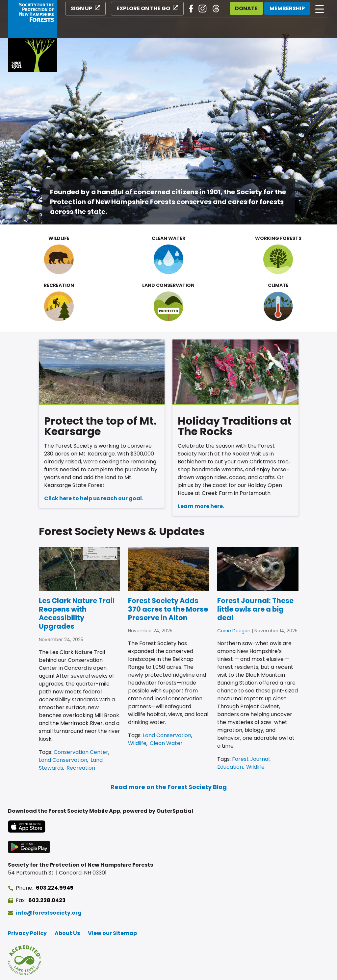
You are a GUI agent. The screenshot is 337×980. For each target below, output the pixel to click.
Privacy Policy (27, 933)
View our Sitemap (112, 933)
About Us (67, 933)
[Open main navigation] (320, 9)
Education (230, 767)
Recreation (81, 768)
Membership (287, 8)
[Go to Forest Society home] (33, 36)
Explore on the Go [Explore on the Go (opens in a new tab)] (143, 8)
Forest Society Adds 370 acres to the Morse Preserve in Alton (168, 609)
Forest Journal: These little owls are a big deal (255, 609)
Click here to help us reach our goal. (94, 498)
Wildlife (137, 743)
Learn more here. (201, 506)
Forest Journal (251, 759)
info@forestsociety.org (49, 913)
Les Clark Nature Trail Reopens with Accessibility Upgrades (77, 614)
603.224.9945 (55, 888)
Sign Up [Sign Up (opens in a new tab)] (81, 8)
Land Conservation (63, 760)
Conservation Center (81, 752)
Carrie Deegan (234, 631)
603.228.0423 (47, 900)
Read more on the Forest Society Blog (169, 787)
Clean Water (166, 743)
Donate (246, 8)
